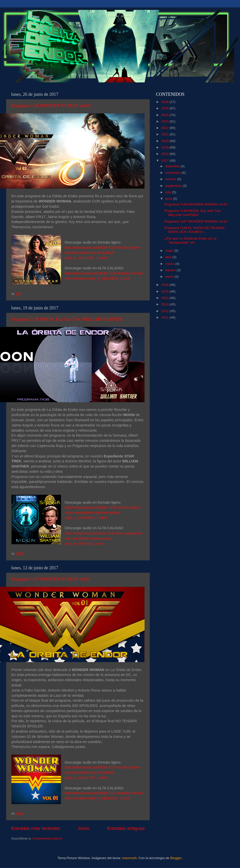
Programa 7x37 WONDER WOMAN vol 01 (51, 579)
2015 (165, 291)
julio (169, 192)
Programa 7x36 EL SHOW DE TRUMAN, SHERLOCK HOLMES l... (195, 230)
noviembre (173, 173)
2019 (165, 147)
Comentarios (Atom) (47, 838)
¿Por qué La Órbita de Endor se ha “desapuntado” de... (190, 240)
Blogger (176, 858)
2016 (165, 285)
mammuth (129, 858)
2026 (165, 102)
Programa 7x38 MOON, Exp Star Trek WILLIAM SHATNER (67, 319)
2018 (165, 154)
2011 (165, 317)
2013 (165, 304)
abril (169, 257)
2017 (165, 161)
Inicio (84, 828)
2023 (165, 121)
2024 (165, 115)
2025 (165, 108)
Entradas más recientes (36, 828)
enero (170, 277)
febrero (171, 270)
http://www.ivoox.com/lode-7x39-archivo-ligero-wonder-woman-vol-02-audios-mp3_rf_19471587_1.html (103, 253)
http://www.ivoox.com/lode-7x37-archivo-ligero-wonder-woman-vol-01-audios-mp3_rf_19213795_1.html (103, 772)
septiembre (174, 186)
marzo (170, 264)
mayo (170, 251)
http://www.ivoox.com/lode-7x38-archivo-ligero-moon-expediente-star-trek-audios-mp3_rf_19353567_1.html (103, 513)
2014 (165, 298)
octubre (171, 179)
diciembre (173, 166)
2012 (165, 311)
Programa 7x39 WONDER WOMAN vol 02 (51, 106)
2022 (165, 128)
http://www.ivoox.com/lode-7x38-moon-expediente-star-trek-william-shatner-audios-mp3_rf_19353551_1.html (104, 538)
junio (169, 199)
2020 (165, 141)
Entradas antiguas (126, 828)
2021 (165, 134)
